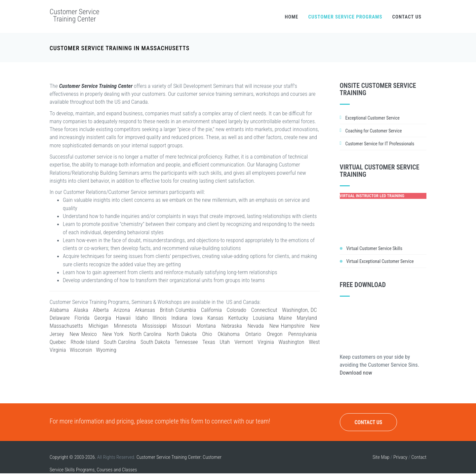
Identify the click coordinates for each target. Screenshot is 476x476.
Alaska (81, 310)
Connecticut (264, 310)
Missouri (182, 326)
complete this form (179, 421)
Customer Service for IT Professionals (380, 144)
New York (113, 334)
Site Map (381, 457)
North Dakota (182, 334)
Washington (292, 342)
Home (291, 17)
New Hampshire (287, 326)
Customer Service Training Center (75, 15)
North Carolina (145, 334)
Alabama (59, 310)
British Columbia (178, 310)
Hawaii (123, 318)
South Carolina (120, 342)
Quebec (58, 342)
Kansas (215, 318)
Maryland (307, 318)
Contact (419, 457)
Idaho (142, 318)
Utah (225, 342)
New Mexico (83, 334)
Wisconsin (81, 350)
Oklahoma (229, 334)
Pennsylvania (302, 334)
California (211, 310)
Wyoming (106, 350)
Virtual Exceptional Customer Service (380, 261)
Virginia (266, 342)
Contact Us (407, 17)
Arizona (122, 310)
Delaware (60, 318)
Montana (206, 326)
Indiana (179, 318)
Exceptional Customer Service (373, 118)
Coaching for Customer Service (374, 131)
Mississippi (154, 326)
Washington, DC (299, 310)
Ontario (253, 334)
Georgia (103, 318)
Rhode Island (85, 342)
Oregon (275, 334)
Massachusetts (66, 326)
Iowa (197, 318)
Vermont (244, 342)
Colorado (237, 310)
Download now (356, 373)
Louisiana (263, 318)
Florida (82, 318)
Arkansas (145, 310)
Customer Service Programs (345, 17)
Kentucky (238, 318)
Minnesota (125, 326)
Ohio (207, 334)
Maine (285, 318)
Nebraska (231, 326)
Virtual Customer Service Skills (375, 248)
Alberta (101, 310)
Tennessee (186, 342)
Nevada (256, 326)
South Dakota (155, 342)
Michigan (98, 326)
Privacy (400, 457)
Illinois (159, 318)
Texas (209, 342)
